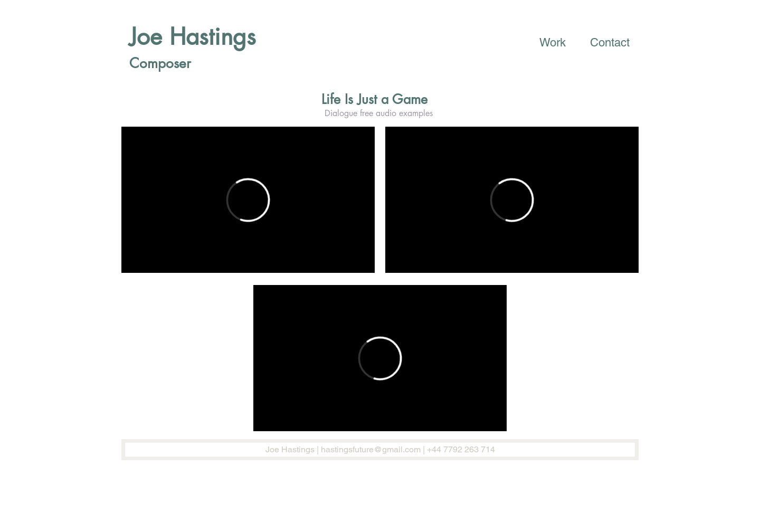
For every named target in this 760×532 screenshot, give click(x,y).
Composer (160, 63)
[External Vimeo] (248, 200)
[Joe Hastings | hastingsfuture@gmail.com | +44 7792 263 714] (380, 450)
